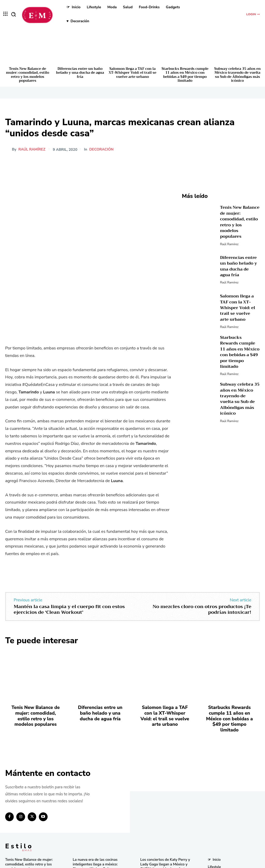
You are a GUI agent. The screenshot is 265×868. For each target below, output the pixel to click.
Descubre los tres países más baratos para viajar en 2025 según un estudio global (163, 792)
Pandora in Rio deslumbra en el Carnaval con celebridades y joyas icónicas (166, 846)
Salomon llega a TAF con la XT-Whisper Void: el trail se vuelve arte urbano (132, 73)
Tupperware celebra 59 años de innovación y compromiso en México (97, 788)
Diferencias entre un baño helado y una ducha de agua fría (80, 73)
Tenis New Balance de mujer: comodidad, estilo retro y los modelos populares (28, 75)
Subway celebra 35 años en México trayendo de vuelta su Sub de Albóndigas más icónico (238, 75)
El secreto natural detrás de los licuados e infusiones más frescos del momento (98, 821)
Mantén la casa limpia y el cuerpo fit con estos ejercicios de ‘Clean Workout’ (69, 526)
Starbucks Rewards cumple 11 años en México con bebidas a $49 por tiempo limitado (185, 75)
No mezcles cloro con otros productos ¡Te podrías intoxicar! (202, 526)
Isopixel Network (191, 863)
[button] (13, 14)
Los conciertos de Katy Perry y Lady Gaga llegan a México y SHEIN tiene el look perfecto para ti (166, 774)
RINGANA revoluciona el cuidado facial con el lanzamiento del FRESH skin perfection (98, 837)
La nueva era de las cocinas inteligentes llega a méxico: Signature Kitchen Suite (94, 772)
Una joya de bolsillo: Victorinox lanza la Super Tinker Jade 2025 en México (97, 804)
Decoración (101, 149)
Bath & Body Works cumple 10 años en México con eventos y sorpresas (164, 829)
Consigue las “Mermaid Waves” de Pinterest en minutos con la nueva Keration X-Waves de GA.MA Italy (164, 811)
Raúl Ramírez (32, 149)
